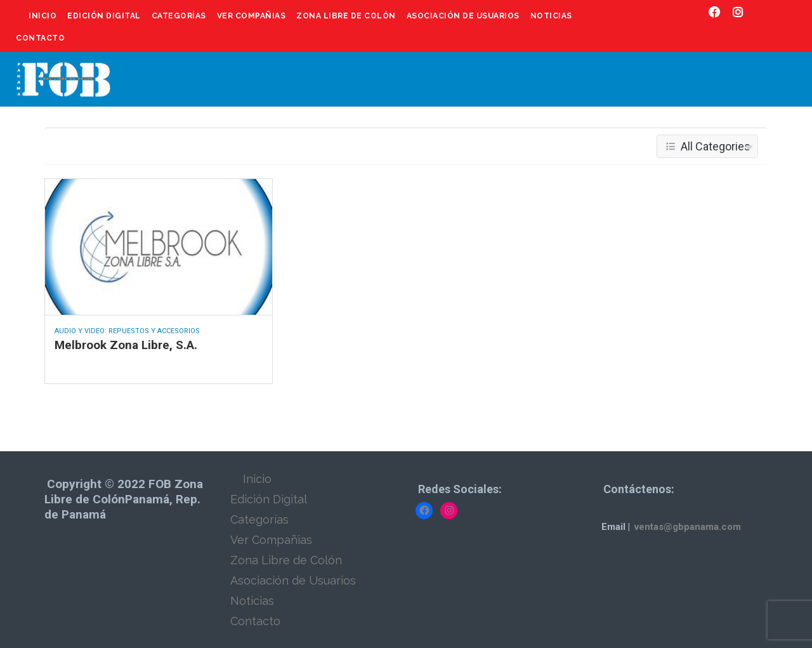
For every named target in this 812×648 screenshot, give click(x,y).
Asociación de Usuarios (463, 16)
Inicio (43, 16)
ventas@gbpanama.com (688, 527)
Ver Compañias (252, 16)
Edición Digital (104, 16)
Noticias (551, 16)
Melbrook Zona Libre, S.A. (126, 345)
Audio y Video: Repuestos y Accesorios (127, 331)
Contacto (40, 38)
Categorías (179, 16)
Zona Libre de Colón (346, 16)
